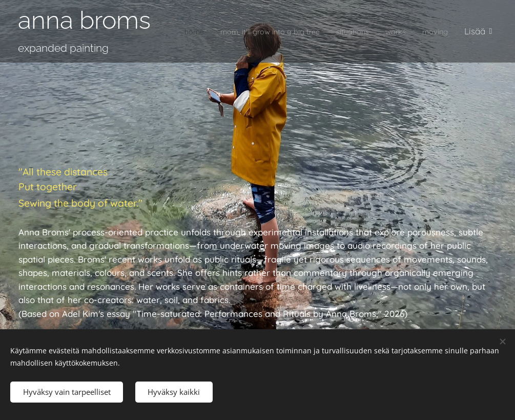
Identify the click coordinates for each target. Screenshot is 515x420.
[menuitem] (208, 31)
